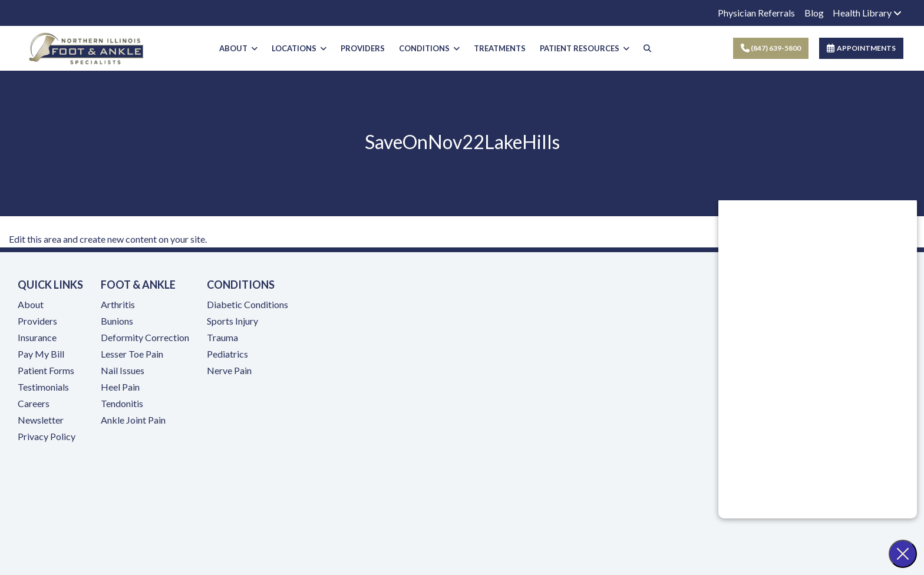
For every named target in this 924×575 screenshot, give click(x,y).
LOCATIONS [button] (299, 48)
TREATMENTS (500, 48)
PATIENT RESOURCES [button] (585, 48)
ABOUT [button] (238, 48)
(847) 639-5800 (771, 48)
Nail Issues (123, 370)
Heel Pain (120, 387)
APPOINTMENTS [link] (861, 48)
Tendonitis (122, 403)
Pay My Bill (41, 354)
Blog (814, 13)
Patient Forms (46, 370)
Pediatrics (227, 354)
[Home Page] (86, 47)
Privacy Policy (47, 436)
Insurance (37, 337)
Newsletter (41, 420)
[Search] (647, 49)
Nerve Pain (229, 370)
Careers (34, 403)
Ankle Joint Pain (133, 420)
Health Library (867, 13)
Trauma (222, 337)
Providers (37, 321)
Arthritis (118, 304)
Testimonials (43, 387)
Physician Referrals (756, 13)
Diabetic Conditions (247, 304)
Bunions (117, 321)
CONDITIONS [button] (429, 48)
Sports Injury (232, 321)
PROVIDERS (363, 48)
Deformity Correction (145, 337)
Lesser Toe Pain (132, 354)
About (31, 304)
